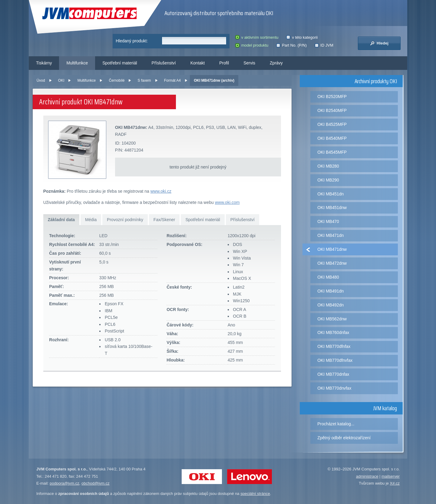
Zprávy (276, 63)
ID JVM (324, 45)
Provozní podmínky (125, 220)
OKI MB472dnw (332, 263)
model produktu (252, 45)
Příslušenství (164, 63)
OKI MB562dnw (332, 319)
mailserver (391, 476)
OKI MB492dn (330, 305)
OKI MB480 (328, 277)
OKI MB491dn (330, 291)
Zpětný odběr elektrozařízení (344, 438)
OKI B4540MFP (332, 138)
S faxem (144, 80)
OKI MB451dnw (332, 208)
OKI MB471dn (330, 235)
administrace (367, 476)
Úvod (41, 80)
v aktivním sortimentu (257, 37)
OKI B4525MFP (332, 124)
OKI (61, 80)
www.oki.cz (161, 191)
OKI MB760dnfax (333, 332)
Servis (249, 63)
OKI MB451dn (330, 194)
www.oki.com (227, 202)
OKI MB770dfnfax (334, 346)
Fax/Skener (164, 220)
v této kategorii (302, 37)
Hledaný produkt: (132, 41)
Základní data (61, 220)
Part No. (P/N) (291, 45)
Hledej (379, 43)
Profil (224, 63)
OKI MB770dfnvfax (335, 360)
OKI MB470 (328, 221)
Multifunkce (77, 63)
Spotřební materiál (120, 63)
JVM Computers (89, 13)
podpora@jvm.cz (64, 483)
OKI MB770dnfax (333, 374)
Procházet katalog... (336, 424)
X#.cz (395, 483)
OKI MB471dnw (332, 249)
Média (91, 220)
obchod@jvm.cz (96, 483)
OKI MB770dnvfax (334, 388)
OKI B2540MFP (332, 110)
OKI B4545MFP (332, 152)
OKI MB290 (328, 180)
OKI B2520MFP (332, 97)
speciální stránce (255, 494)
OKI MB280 (328, 166)
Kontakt (198, 63)
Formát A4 (172, 80)
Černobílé (117, 80)
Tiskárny (44, 63)
